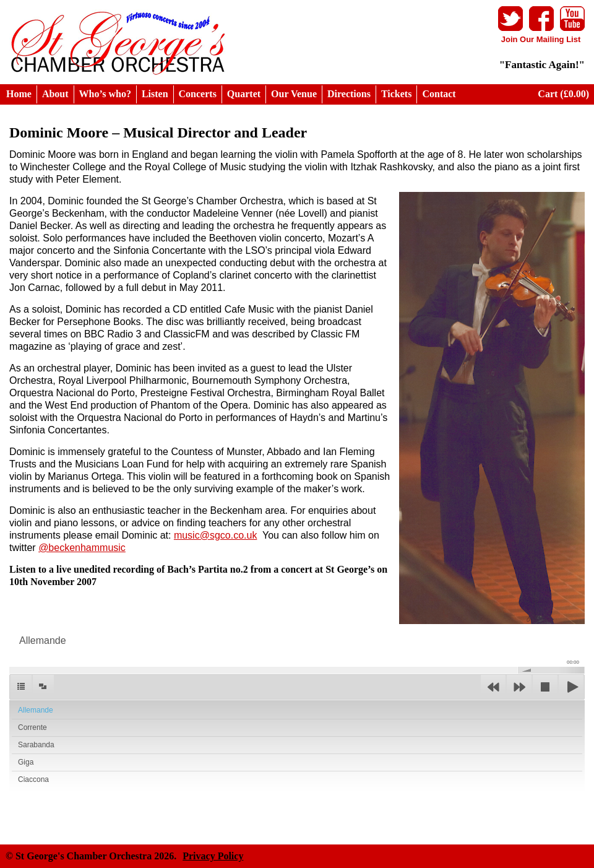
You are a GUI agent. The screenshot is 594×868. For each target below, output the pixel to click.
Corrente (32, 727)
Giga (26, 762)
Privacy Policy (213, 856)
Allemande (36, 710)
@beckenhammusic (82, 548)
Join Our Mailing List (541, 39)
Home (19, 94)
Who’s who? (105, 94)
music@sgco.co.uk (216, 535)
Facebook (541, 19)
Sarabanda (36, 745)
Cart (563, 94)
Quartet (244, 94)
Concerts (198, 94)
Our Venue (294, 94)
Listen (155, 94)
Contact (439, 94)
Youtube (572, 19)
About (55, 94)
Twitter (510, 19)
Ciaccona (33, 779)
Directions (349, 94)
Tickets (396, 94)
